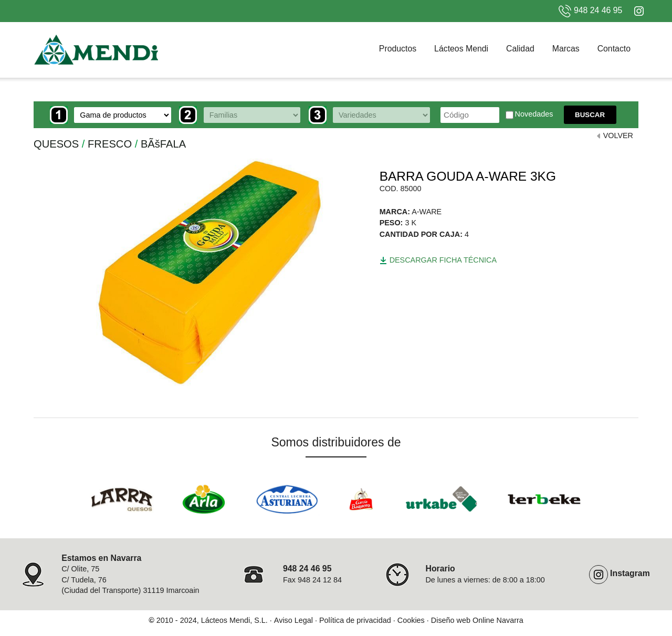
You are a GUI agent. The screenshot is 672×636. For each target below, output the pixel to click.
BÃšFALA (163, 144)
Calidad (520, 49)
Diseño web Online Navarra (477, 620)
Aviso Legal (293, 620)
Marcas (566, 49)
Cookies (411, 620)
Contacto (614, 49)
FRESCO (110, 144)
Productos (398, 49)
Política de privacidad (355, 620)
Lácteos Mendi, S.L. (234, 620)
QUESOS (56, 144)
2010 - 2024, (178, 620)
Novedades (529, 115)
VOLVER (618, 135)
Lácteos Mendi (461, 49)
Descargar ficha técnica (438, 260)
